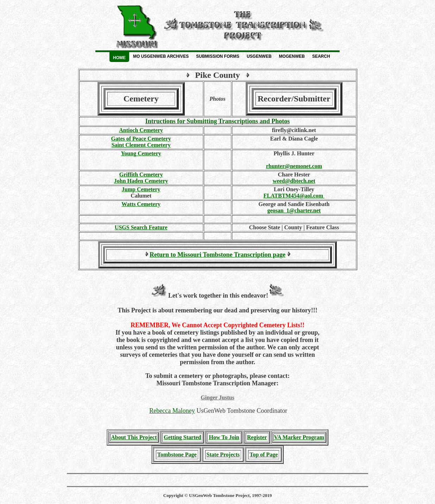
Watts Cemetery (141, 204)
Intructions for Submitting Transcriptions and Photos (218, 121)
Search (321, 56)
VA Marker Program (299, 437)
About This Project (134, 437)
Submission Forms (218, 56)
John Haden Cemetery (141, 181)
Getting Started (182, 437)
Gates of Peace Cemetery (141, 139)
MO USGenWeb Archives (161, 56)
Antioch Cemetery (141, 130)
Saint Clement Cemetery (141, 145)
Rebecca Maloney (172, 411)
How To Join (224, 437)
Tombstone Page (177, 455)
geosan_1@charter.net (294, 210)
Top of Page (264, 455)
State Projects (223, 455)
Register (257, 437)
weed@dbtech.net (294, 181)
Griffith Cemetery (141, 175)
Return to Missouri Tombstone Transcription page (217, 255)
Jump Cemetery (141, 189)
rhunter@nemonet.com (294, 166)
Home (119, 58)
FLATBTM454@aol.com (294, 196)
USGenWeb (259, 56)
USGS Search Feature (141, 227)
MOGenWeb (292, 56)
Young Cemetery (141, 153)
